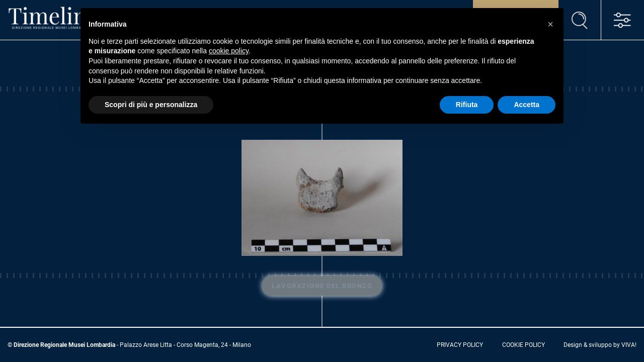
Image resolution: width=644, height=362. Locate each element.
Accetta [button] (527, 105)
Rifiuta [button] (467, 105)
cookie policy (524, 345)
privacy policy (460, 345)
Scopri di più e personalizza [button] (151, 105)
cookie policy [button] (229, 51)
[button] (550, 24)
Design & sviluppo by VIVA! (600, 345)
